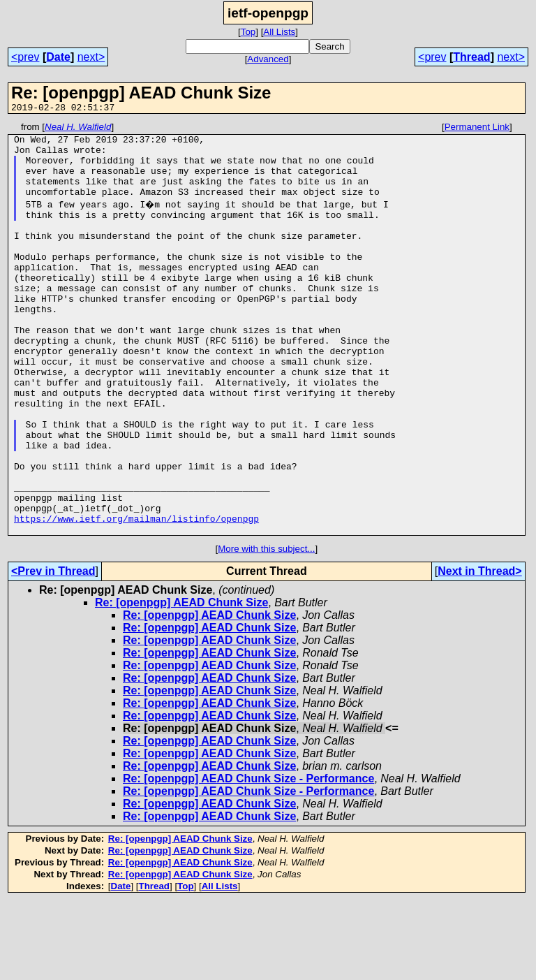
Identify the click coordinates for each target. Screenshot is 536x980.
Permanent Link (477, 129)
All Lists (279, 32)
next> (91, 57)
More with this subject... (266, 628)
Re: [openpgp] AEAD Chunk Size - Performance (248, 858)
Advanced (268, 59)
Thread (471, 57)
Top (248, 32)
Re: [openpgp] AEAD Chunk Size (181, 682)
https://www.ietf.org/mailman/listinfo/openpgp (136, 596)
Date (58, 57)
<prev (25, 57)
